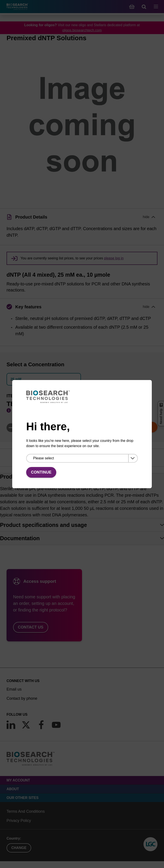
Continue (41, 472)
